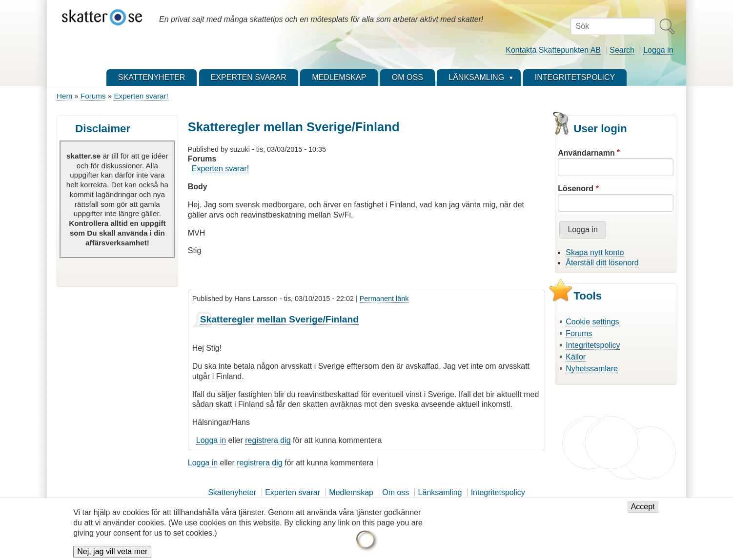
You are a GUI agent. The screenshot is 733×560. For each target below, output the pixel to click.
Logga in (658, 50)
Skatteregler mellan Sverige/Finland (279, 319)
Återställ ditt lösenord (602, 263)
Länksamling (440, 492)
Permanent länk (384, 299)
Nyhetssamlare (592, 369)
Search (622, 50)
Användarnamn (586, 153)
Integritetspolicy (593, 345)
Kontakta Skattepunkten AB (553, 50)
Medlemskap (351, 492)
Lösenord (576, 189)
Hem (64, 96)
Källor (576, 357)
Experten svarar (293, 492)
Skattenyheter (232, 492)
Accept (643, 511)
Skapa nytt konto (595, 252)
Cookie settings (592, 322)
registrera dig (268, 440)
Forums (93, 96)
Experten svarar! (141, 96)
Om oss (396, 492)
